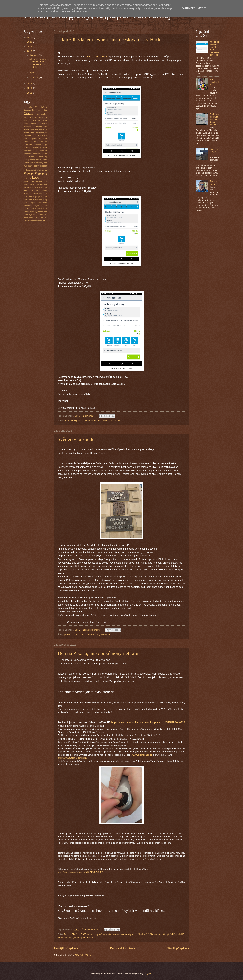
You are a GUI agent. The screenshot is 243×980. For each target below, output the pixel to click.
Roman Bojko (42, 187)
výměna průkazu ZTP (38, 215)
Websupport (28, 218)
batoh (40, 110)
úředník (26, 212)
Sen (37, 191)
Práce (28, 173)
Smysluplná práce (40, 197)
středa (61, 938)
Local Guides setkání (96, 57)
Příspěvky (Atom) (83, 955)
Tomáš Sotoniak (35, 209)
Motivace (44, 151)
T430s (68, 938)
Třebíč (45, 209)
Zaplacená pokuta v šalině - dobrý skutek (214, 119)
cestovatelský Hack (73, 420)
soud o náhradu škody (89, 634)
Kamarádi (27, 136)
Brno (45, 110)
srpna (33, 73)
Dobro (26, 123)
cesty (31, 117)
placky (36, 166)
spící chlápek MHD (175, 934)
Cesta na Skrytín (214, 150)
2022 (30, 37)
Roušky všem (213, 183)
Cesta (28, 114)
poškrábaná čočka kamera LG (150, 934)
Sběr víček (29, 191)
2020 (30, 42)
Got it (202, 8)
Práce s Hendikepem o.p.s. (35, 181)
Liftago (38, 145)
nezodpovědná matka (102, 934)
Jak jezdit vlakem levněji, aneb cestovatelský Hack (109, 40)
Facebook (27, 126)
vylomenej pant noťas (82, 938)
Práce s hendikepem (35, 175)
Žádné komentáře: (92, 630)
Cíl (36, 117)
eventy (45, 123)
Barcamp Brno (30, 110)
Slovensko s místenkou (113, 420)
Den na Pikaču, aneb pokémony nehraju (98, 653)
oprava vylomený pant (124, 934)
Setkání (44, 191)
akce (31, 107)
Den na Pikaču (71, 934)
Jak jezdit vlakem (92, 420)
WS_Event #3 (41, 218)
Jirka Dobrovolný (41, 133)
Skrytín (26, 194)
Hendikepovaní (41, 126)
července (34, 77)
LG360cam (85, 934)
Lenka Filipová (40, 142)
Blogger (148, 973)
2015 (30, 84)
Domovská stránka (123, 948)
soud (75, 634)
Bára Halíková (41, 107)
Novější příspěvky (66, 948)
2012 (30, 93)
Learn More (188, 8)
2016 (30, 51)
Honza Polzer (29, 130)
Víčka (32, 212)
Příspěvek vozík (30, 187)
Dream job (35, 123)
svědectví (106, 634)
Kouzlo (26, 142)
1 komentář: (89, 416)
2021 (26, 107)
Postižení (44, 166)
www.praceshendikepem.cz (34, 221)
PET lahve (28, 166)
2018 (30, 47)
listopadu (34, 55)
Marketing (37, 148)
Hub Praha (39, 130)
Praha (26, 184)
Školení (44, 206)
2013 (30, 88)
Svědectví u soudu (76, 439)
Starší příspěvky (178, 948)
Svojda (36, 206)
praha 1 (68, 634)
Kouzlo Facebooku (214, 82)
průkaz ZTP (42, 184)
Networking (43, 157)
